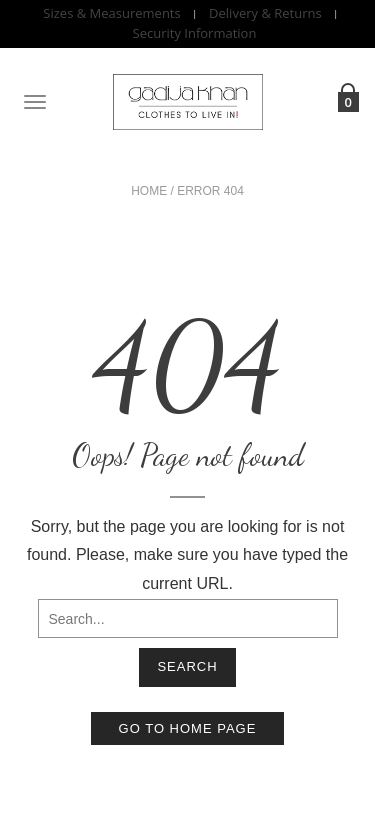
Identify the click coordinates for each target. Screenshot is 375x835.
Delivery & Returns (265, 13)
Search (187, 666)
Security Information (195, 33)
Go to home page (188, 728)
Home (149, 191)
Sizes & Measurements (111, 13)
